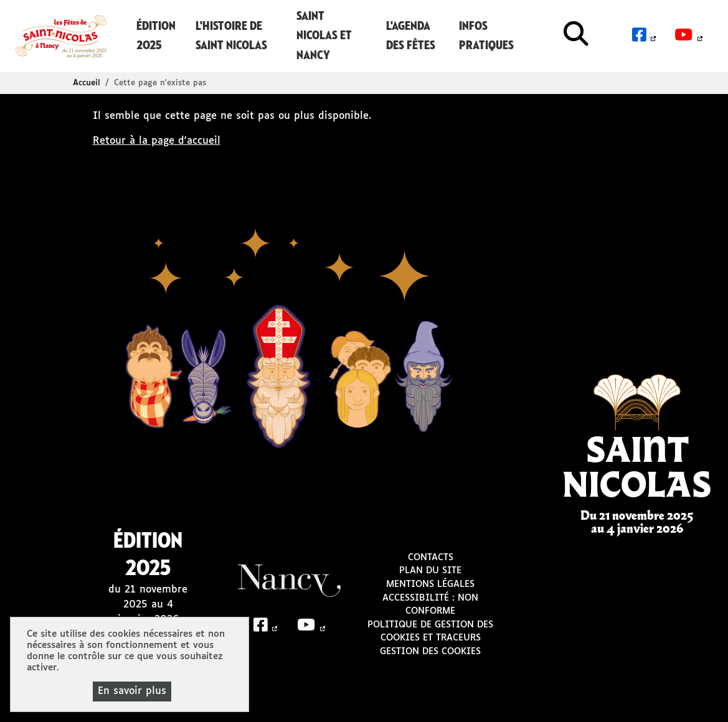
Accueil (87, 83)
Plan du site (430, 571)
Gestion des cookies (430, 652)
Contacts (431, 558)
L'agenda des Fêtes (411, 36)
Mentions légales (430, 584)
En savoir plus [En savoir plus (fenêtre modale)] (132, 691)
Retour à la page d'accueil (157, 141)
